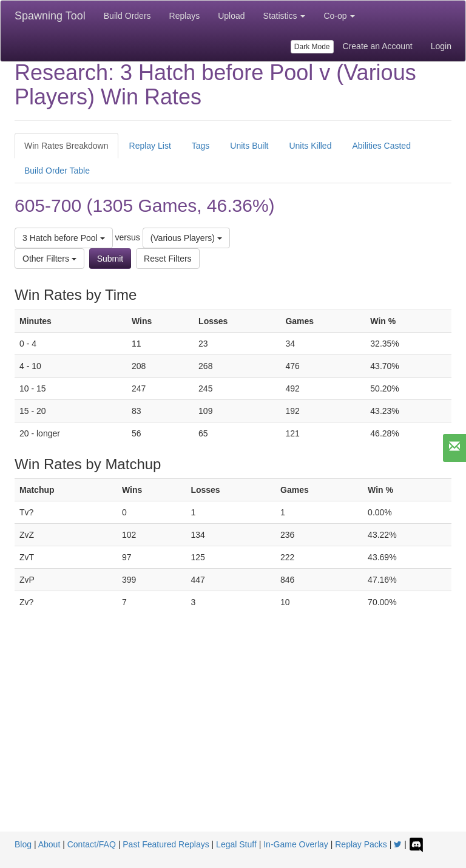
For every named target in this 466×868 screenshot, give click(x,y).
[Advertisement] (233, 741)
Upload (231, 16)
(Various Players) (186, 238)
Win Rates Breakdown (66, 146)
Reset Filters (168, 259)
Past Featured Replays (166, 844)
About (49, 844)
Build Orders (127, 16)
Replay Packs (361, 844)
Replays (185, 16)
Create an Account (378, 46)
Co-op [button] (339, 16)
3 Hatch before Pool (64, 238)
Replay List (150, 146)
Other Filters (49, 259)
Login (441, 46)
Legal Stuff (236, 844)
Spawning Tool (50, 16)
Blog (23, 844)
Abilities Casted (381, 146)
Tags (201, 146)
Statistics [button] (285, 16)
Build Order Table (57, 171)
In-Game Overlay (296, 844)
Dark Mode (312, 47)
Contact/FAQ (92, 844)
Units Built (249, 146)
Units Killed (310, 146)
